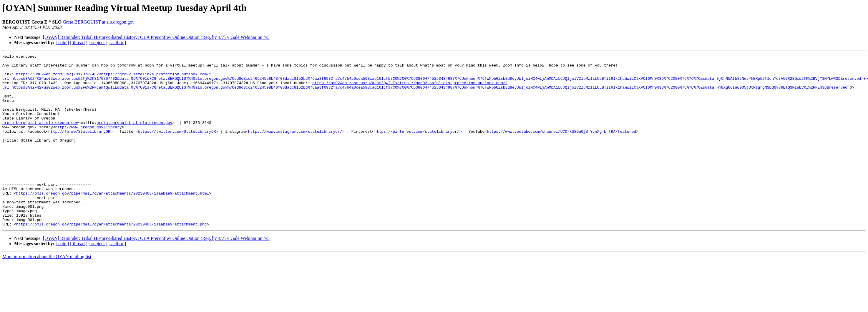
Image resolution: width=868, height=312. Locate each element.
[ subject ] (98, 43)
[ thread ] (79, 43)
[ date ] (62, 43)
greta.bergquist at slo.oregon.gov (40, 137)
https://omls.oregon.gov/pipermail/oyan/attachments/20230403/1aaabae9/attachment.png (111, 258)
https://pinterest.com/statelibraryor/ (417, 147)
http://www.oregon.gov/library (88, 142)
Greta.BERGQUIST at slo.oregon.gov (99, 22)
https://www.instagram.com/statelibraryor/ (295, 147)
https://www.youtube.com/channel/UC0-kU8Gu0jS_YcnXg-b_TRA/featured (561, 147)
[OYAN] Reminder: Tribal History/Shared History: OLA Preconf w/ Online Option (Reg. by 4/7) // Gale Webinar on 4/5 (156, 37)
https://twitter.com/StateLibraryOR (177, 147)
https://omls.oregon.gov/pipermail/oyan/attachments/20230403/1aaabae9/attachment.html (113, 221)
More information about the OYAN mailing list (47, 291)
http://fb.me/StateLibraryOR (79, 147)
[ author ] (117, 43)
